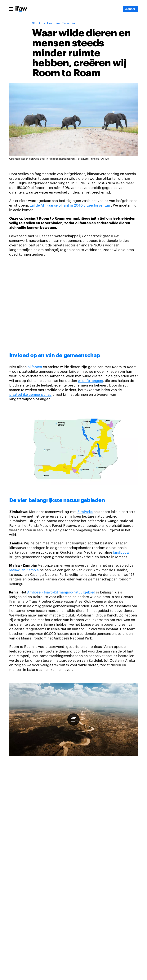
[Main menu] (11, 9)
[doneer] (130, 9)
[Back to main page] (21, 9)
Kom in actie (65, 23)
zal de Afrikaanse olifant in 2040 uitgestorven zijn (71, 205)
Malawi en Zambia (24, 570)
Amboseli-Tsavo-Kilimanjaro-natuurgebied (61, 592)
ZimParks (85, 512)
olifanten (35, 367)
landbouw (121, 552)
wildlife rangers (90, 381)
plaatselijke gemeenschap (30, 395)
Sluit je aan (42, 23)
